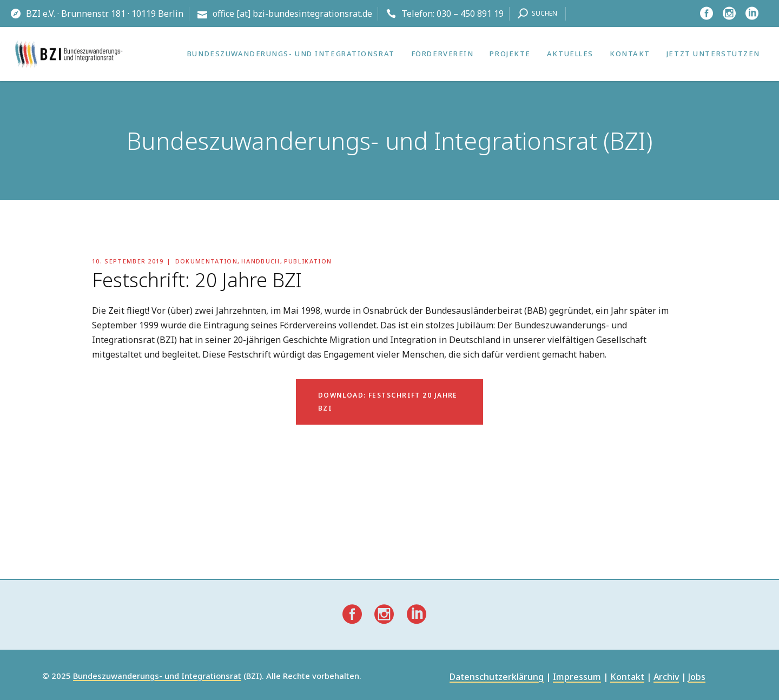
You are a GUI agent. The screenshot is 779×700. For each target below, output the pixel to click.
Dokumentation (206, 261)
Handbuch (261, 261)
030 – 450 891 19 (470, 14)
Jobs (697, 678)
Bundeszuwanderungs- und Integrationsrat (157, 676)
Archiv (666, 678)
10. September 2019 (128, 261)
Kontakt (627, 678)
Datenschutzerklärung (497, 678)
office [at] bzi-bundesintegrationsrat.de (292, 14)
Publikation (308, 261)
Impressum (577, 678)
